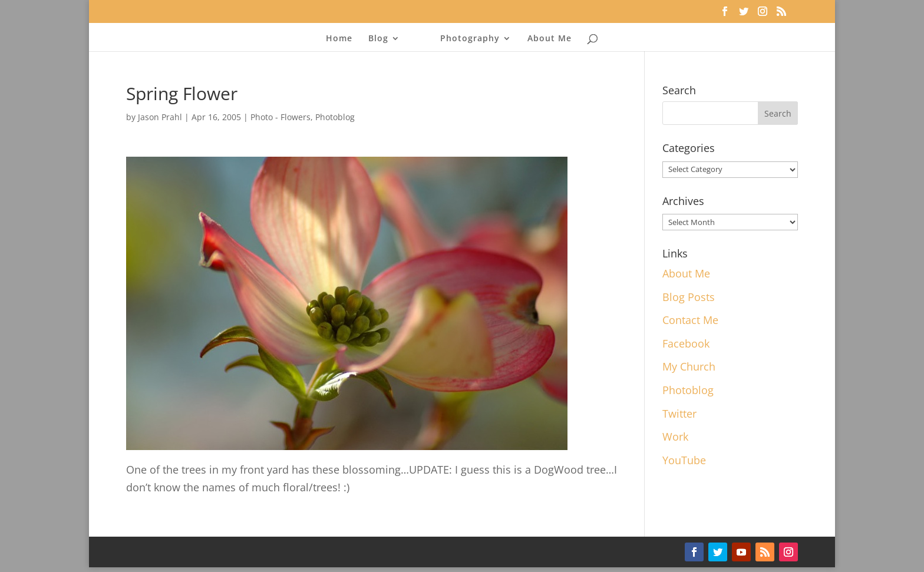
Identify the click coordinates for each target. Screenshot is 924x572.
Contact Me (690, 320)
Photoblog (335, 117)
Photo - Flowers (280, 117)
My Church (689, 366)
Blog (378, 39)
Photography (470, 39)
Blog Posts (689, 297)
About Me (550, 39)
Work (675, 437)
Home (339, 39)
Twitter (679, 414)
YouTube (684, 460)
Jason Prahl (160, 117)
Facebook (686, 343)
